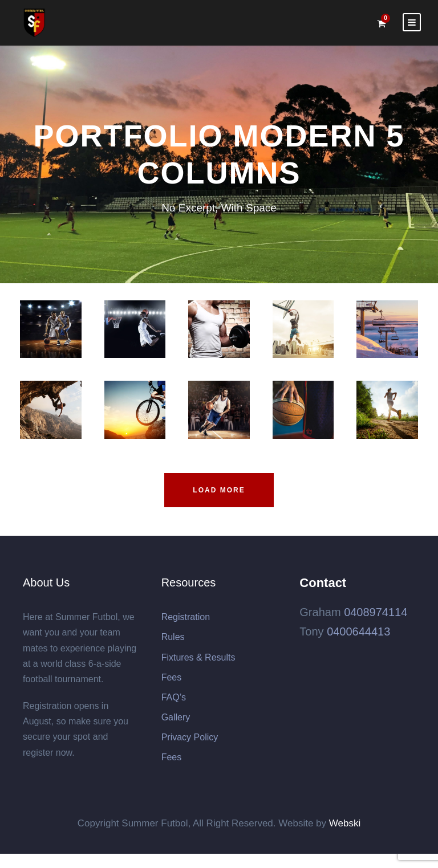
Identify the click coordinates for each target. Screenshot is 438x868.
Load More (219, 490)
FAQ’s (174, 697)
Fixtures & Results (198, 657)
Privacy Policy (190, 737)
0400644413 (358, 631)
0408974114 (376, 612)
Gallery (176, 717)
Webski (345, 823)
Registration (186, 617)
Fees (172, 677)
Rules (173, 637)
